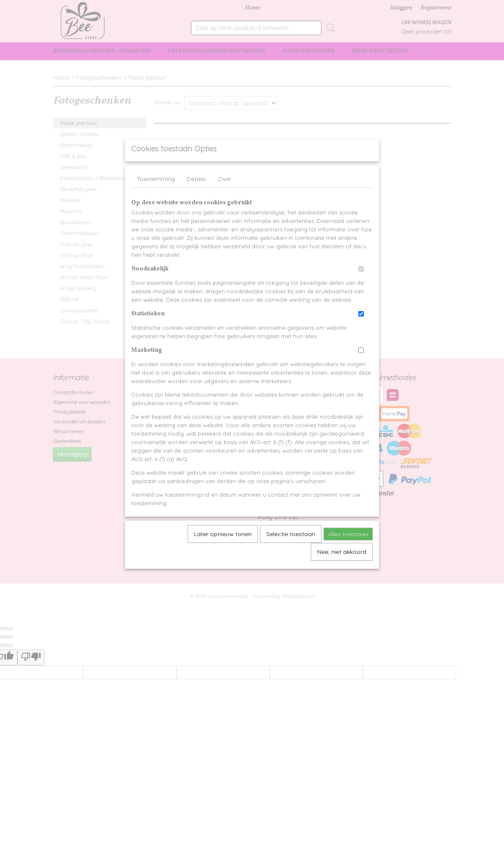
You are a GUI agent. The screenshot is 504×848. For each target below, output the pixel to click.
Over (224, 198)
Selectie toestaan (291, 553)
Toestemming (156, 198)
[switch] (361, 288)
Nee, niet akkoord (342, 571)
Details (196, 198)
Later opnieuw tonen (223, 553)
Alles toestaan (348, 553)
